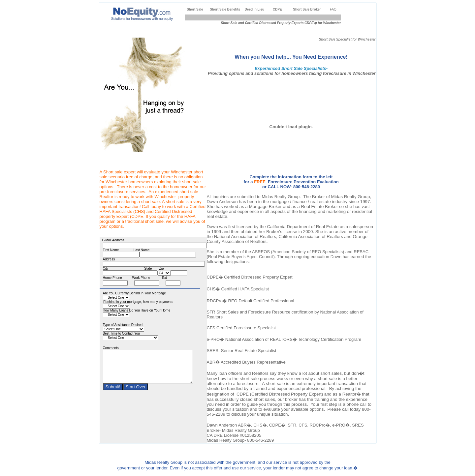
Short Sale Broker (307, 9)
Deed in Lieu (254, 9)
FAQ (333, 9)
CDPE (277, 9)
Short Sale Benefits (225, 9)
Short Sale (195, 9)
